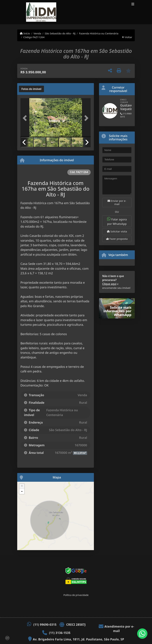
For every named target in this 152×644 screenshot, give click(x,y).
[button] (26, 118)
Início (25, 33)
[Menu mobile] (75, 12)
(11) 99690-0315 (45, 625)
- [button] (22, 491)
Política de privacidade (76, 595)
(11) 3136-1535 (60, 633)
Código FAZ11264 (34, 37)
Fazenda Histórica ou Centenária (99, 33)
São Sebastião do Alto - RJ (60, 33)
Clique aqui (109, 284)
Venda (37, 33)
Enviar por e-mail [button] (117, 202)
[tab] (31, 89)
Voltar (127, 37)
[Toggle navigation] (133, 5)
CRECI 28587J (76, 625)
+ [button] (22, 486)
